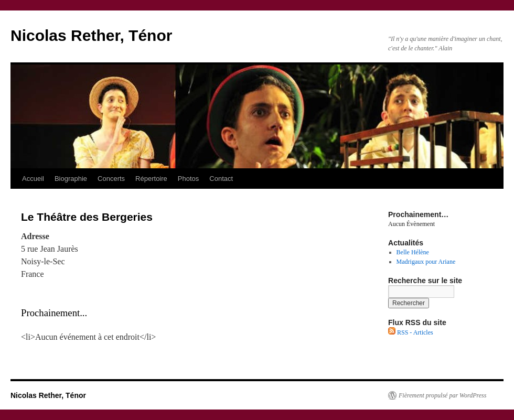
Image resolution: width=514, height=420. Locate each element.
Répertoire (151, 179)
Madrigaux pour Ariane (426, 262)
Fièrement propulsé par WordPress (442, 395)
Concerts (111, 179)
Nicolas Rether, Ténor (91, 35)
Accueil (33, 179)
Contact (221, 179)
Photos (188, 179)
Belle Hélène (413, 252)
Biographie (71, 179)
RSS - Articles (411, 332)
